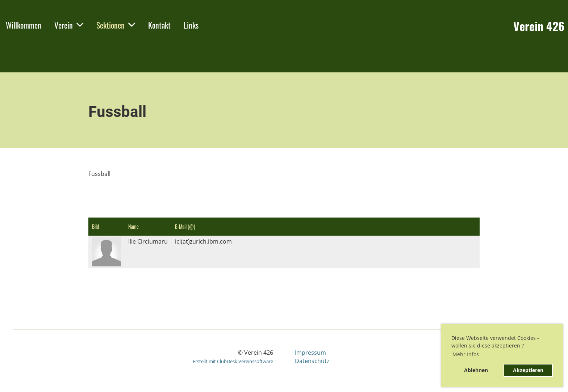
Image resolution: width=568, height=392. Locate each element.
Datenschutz (312, 361)
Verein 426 (539, 26)
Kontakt (159, 25)
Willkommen (24, 25)
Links (191, 25)
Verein (69, 25)
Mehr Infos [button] (466, 354)
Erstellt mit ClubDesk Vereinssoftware (233, 361)
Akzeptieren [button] (528, 370)
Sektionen (116, 25)
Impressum (310, 353)
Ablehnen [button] (476, 370)
